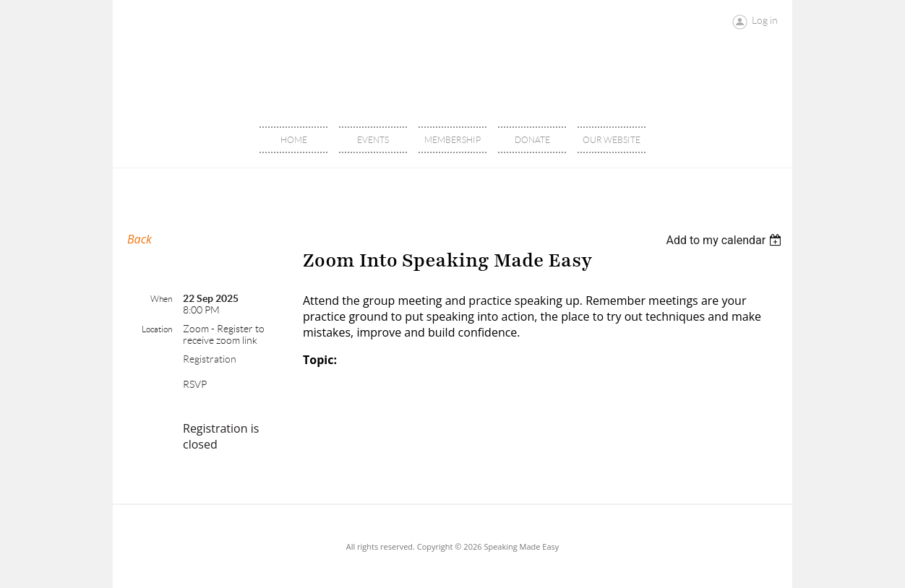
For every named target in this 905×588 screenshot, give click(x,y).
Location (157, 329)
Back (140, 239)
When (161, 299)
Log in (765, 20)
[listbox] (725, 240)
